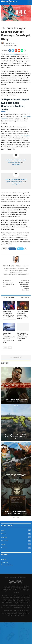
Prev (5, 348)
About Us (4, 559)
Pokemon (4, 534)
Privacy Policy (5, 562)
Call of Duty (4, 537)
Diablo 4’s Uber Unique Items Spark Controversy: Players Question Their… (16, 512)
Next (10, 348)
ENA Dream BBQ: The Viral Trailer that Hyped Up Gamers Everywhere (24, 286)
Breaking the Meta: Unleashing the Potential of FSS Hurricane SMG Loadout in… (16, 437)
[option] (16, 442)
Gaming (4, 24)
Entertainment (5, 541)
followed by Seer (25, 136)
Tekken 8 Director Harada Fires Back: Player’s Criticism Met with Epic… (16, 400)
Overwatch (4, 548)
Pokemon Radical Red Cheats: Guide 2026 (8, 285)
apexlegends (16, 164)
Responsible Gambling (7, 565)
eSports (3, 530)
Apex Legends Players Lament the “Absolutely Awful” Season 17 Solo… (16, 475)
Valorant (3, 544)
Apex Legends (10, 24)
